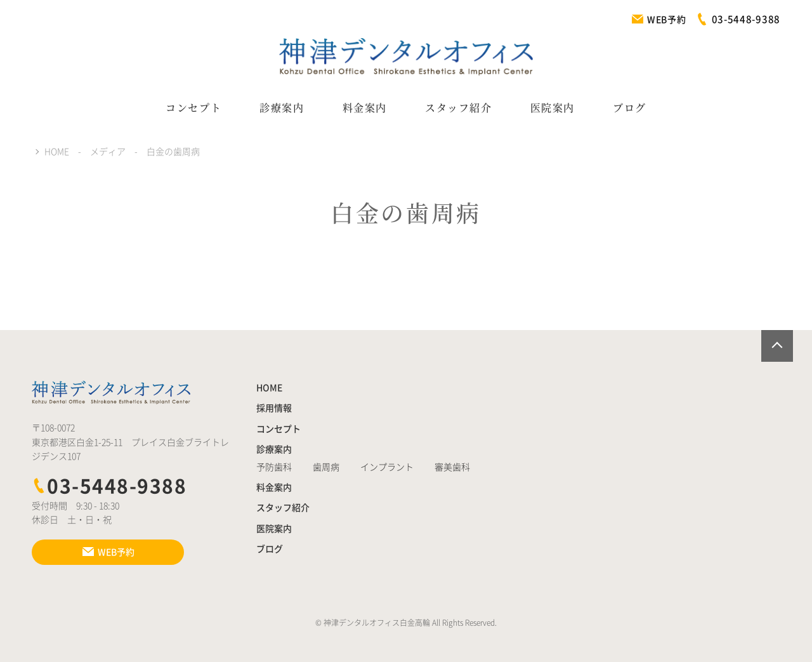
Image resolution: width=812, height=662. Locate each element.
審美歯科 (452, 467)
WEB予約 (659, 20)
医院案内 (553, 108)
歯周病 (326, 467)
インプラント (387, 467)
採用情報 (274, 408)
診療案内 (282, 108)
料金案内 (365, 108)
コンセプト (193, 108)
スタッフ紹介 (459, 108)
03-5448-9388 (109, 486)
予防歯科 (274, 467)
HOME (269, 388)
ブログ (630, 108)
